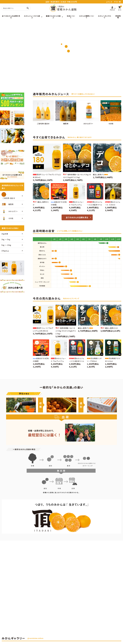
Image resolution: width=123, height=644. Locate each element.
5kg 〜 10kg (6, 245)
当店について (71, 17)
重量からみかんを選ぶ (53, 17)
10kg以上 (5, 251)
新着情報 (118, 17)
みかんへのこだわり (105, 17)
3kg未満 (5, 234)
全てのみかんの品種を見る (11, 17)
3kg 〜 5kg (6, 239)
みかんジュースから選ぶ (32, 17)
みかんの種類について (87, 17)
